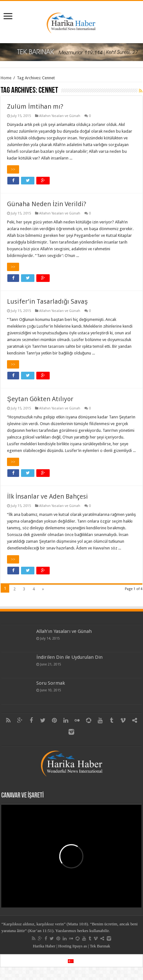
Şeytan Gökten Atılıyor (40, 399)
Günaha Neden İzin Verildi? (47, 204)
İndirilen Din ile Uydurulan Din (69, 657)
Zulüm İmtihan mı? (35, 106)
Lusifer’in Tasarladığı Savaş (47, 301)
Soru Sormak (51, 683)
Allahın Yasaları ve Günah (60, 116)
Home (6, 78)
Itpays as (80, 946)
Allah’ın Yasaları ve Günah (64, 631)
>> (13, 169)
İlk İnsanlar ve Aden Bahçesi (47, 496)
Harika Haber (44, 946)
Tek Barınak (100, 946)
